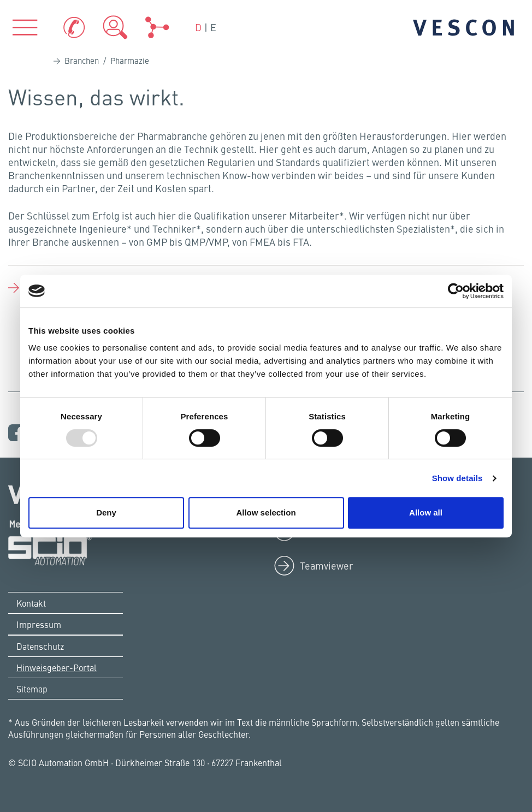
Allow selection (266, 512)
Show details (457, 478)
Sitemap (32, 689)
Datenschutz (40, 646)
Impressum (39, 624)
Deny (106, 512)
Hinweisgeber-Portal (57, 667)
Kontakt (31, 603)
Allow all (426, 512)
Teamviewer (327, 565)
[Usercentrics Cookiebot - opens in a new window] (456, 291)
